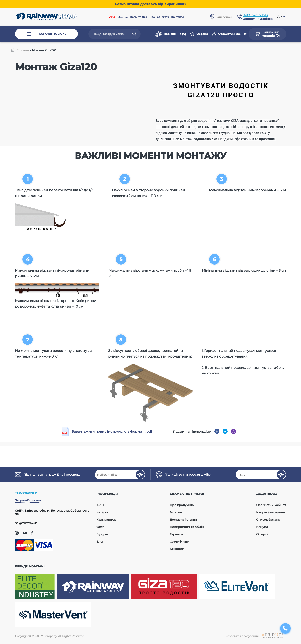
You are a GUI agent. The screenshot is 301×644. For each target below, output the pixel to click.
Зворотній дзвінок (28, 500)
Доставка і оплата (183, 520)
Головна (23, 50)
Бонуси (262, 527)
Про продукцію (182, 505)
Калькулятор (139, 17)
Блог (100, 542)
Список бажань (268, 520)
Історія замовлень (270, 512)
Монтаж (123, 17)
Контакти (177, 17)
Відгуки (102, 534)
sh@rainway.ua (26, 523)
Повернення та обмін (187, 527)
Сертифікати (180, 542)
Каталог (102, 512)
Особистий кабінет (229, 34)
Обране (199, 34)
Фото (166, 17)
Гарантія (176, 534)
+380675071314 (256, 15)
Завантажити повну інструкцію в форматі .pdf (112, 431)
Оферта (262, 534)
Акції (112, 17)
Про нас (155, 17)
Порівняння (171, 34)
